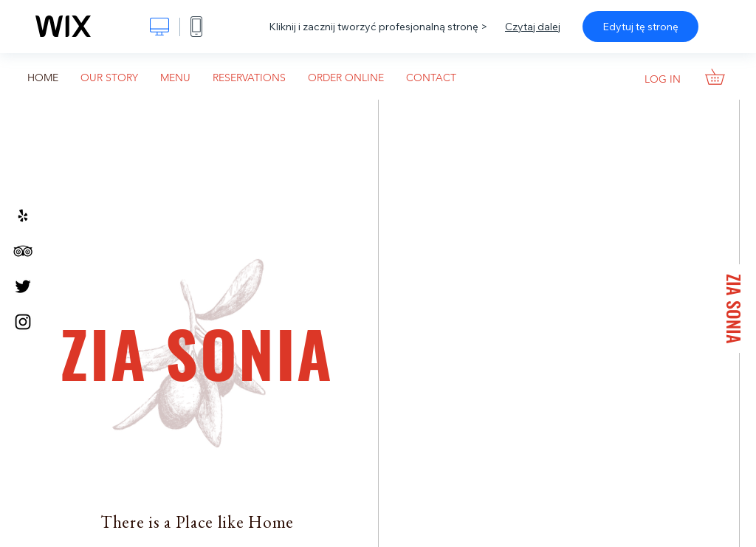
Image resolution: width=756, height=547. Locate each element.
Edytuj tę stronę (640, 27)
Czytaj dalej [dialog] (533, 27)
